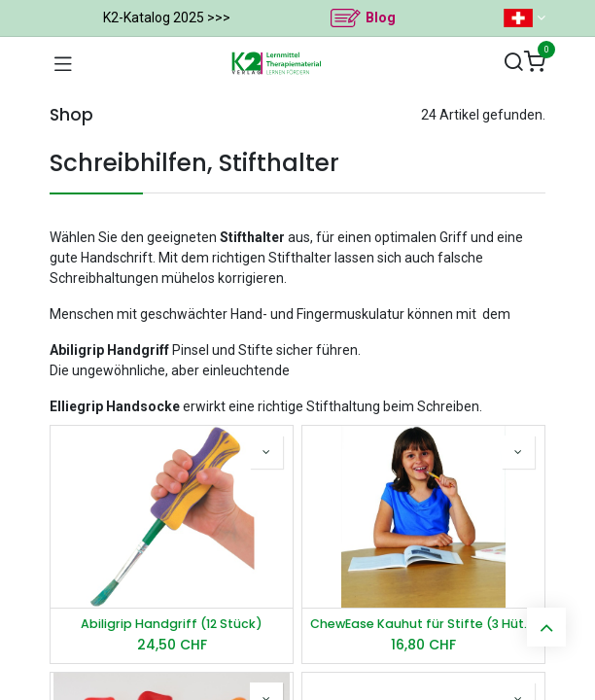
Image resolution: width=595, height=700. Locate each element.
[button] (266, 452)
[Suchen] (513, 63)
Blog (381, 17)
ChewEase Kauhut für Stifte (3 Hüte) (423, 624)
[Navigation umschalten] (63, 63)
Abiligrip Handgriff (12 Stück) (172, 624)
